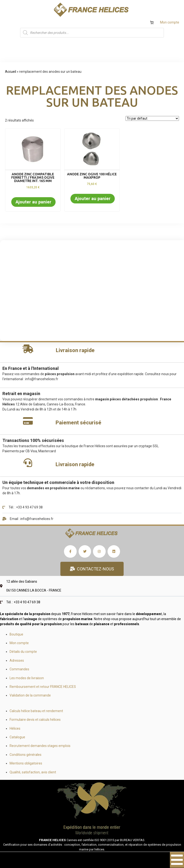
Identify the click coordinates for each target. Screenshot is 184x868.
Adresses (17, 660)
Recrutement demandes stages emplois (40, 746)
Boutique (16, 634)
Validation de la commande (30, 695)
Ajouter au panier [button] (33, 202)
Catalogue (17, 737)
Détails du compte (23, 652)
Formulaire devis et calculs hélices (35, 720)
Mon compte (170, 22)
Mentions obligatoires (26, 763)
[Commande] (152, 118)
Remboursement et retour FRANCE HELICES (43, 687)
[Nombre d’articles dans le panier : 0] (152, 22)
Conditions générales (26, 755)
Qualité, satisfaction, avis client (33, 772)
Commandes (19, 669)
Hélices (15, 728)
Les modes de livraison (27, 678)
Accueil (11, 72)
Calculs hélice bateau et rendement (36, 711)
